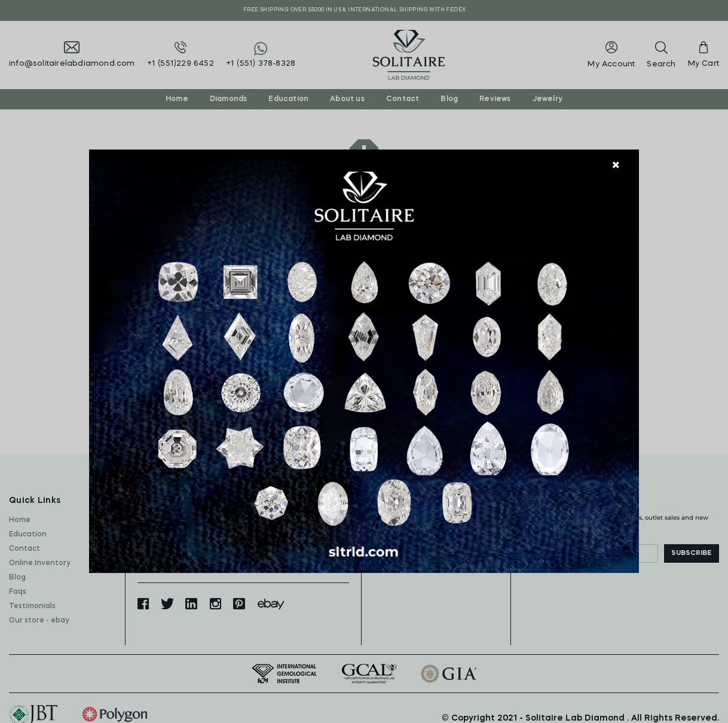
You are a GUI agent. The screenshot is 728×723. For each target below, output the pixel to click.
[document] (364, 362)
